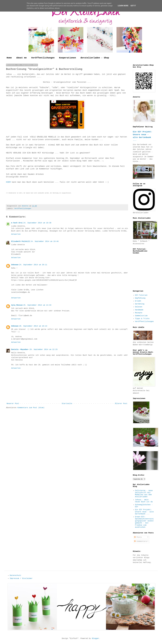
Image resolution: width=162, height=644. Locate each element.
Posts (138, 537)
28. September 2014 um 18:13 (33, 326)
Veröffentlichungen (43, 58)
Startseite (67, 404)
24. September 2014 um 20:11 (33, 265)
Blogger (96, 638)
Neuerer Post (13, 404)
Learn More (123, 6)
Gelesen (139, 307)
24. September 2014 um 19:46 (45, 241)
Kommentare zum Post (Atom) (31, 408)
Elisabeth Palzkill (21, 241)
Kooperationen (67, 58)
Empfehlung (140, 298)
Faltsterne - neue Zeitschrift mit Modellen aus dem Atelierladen (144, 494)
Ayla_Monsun (17, 305)
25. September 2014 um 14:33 (37, 305)
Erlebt (138, 301)
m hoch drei (17, 223)
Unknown (15, 265)
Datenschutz (15, 575)
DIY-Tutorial (141, 295)
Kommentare (141, 541)
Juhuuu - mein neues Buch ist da (144, 501)
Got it (133, 6)
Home (9, 58)
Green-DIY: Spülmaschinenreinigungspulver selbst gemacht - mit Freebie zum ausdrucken (144, 522)
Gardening (140, 304)
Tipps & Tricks (142, 319)
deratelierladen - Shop (95, 58)
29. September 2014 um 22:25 (43, 350)
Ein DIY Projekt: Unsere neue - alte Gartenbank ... (144, 512)
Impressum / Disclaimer (21, 578)
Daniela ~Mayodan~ (20, 350)
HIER (9, 182)
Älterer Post (121, 404)
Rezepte (139, 313)
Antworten (16, 234)
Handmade (139, 310)
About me (21, 58)
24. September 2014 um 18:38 (37, 223)
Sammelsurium (141, 316)
